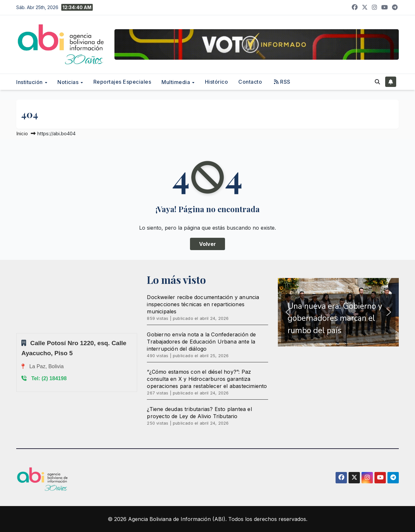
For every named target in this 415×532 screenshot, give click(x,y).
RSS (282, 82)
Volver (207, 244)
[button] (377, 82)
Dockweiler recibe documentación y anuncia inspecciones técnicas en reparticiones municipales (203, 304)
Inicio (22, 133)
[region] (338, 312)
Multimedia (177, 82)
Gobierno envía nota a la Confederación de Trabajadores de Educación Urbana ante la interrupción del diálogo (201, 342)
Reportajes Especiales (122, 82)
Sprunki (17, 333)
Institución (30, 82)
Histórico (217, 82)
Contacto (250, 82)
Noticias (69, 82)
